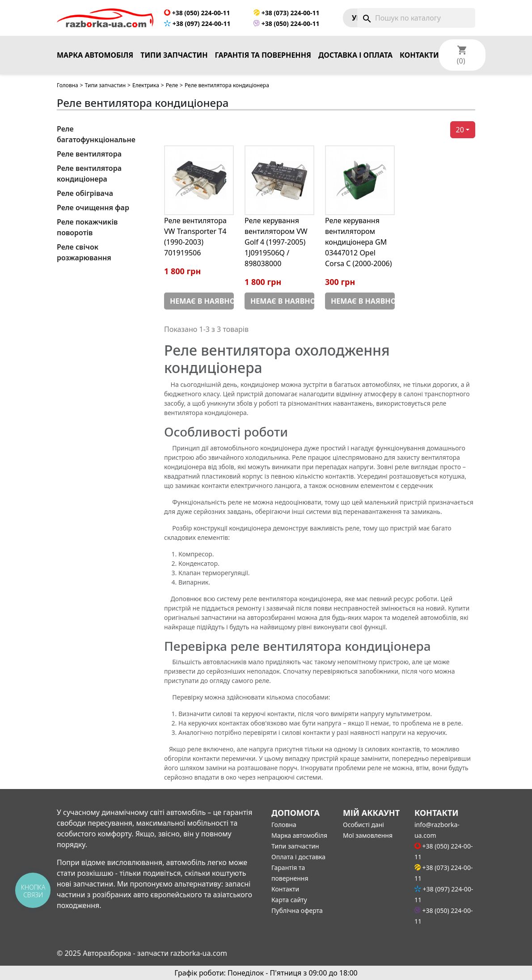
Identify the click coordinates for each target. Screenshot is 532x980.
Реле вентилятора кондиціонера (89, 174)
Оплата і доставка (298, 857)
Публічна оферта (297, 910)
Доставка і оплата (355, 55)
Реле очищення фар (93, 208)
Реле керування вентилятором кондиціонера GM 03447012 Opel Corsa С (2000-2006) (359, 242)
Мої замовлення (368, 835)
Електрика (146, 85)
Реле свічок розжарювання (84, 252)
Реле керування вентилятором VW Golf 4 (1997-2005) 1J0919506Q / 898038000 (276, 242)
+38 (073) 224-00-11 (286, 13)
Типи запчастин (174, 55)
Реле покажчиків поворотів (87, 227)
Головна (68, 85)
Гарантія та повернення (263, 55)
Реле (172, 85)
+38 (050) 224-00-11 (197, 13)
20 (460, 130)
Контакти (419, 55)
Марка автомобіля (95, 55)
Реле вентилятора (89, 154)
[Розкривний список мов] (503, 55)
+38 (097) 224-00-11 (197, 23)
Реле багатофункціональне (96, 134)
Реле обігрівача (85, 193)
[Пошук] (416, 18)
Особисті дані (363, 825)
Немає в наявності (202, 301)
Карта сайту (289, 900)
